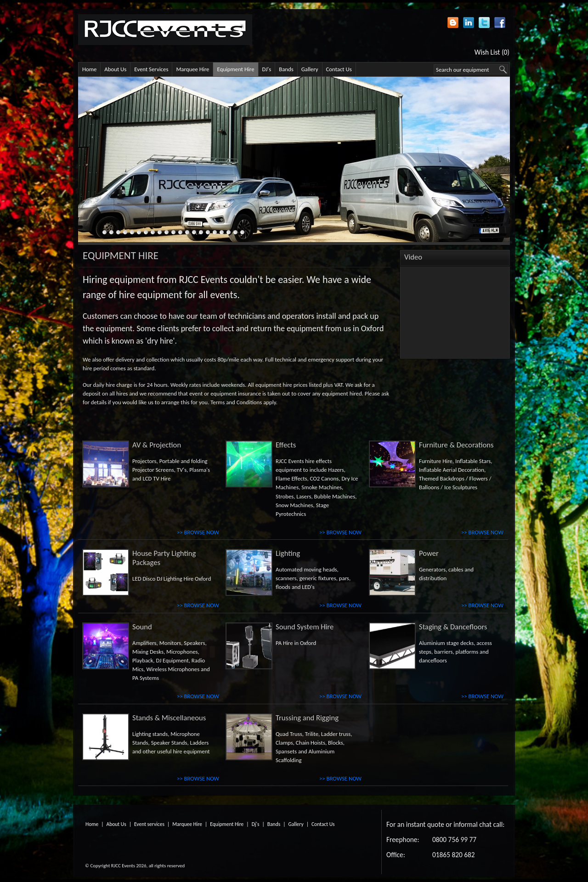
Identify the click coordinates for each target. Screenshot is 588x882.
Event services (149, 824)
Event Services (151, 69)
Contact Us (339, 69)
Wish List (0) (492, 52)
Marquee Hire (192, 69)
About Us (115, 69)
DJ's (267, 69)
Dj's (256, 824)
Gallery (310, 69)
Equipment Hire (235, 69)
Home (89, 69)
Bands (286, 69)
